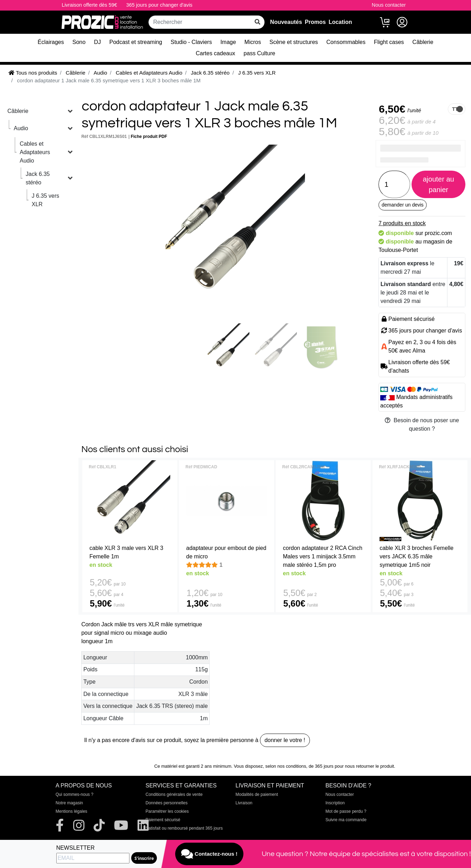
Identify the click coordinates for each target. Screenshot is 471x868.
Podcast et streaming (136, 42)
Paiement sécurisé (163, 820)
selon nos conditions (286, 766)
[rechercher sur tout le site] (257, 22)
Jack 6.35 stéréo (38, 178)
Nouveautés (286, 22)
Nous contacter (389, 5)
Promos (316, 22)
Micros (253, 42)
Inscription (335, 803)
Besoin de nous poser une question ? (422, 425)
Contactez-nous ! (209, 854)
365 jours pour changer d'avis (159, 5)
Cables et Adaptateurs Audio (35, 152)
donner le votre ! (285, 740)
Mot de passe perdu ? (346, 811)
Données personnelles (167, 803)
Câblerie (423, 42)
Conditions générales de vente (174, 794)
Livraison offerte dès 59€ (89, 5)
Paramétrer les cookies (167, 811)
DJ (97, 42)
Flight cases (389, 42)
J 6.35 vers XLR (45, 200)
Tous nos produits (33, 73)
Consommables (346, 42)
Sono (79, 42)
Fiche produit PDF (149, 137)
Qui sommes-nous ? (74, 794)
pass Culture (260, 53)
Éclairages (51, 42)
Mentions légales (71, 811)
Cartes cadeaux (216, 53)
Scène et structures (294, 42)
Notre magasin (69, 803)
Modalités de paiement (257, 794)
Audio (21, 128)
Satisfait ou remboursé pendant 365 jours (184, 828)
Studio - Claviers (191, 42)
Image (228, 42)
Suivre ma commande (346, 820)
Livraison (244, 803)
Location (340, 22)
